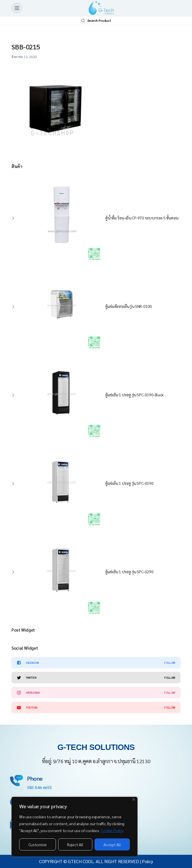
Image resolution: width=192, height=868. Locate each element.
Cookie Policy (112, 830)
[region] (75, 827)
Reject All (75, 844)
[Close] (134, 799)
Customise (38, 844)
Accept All (112, 844)
